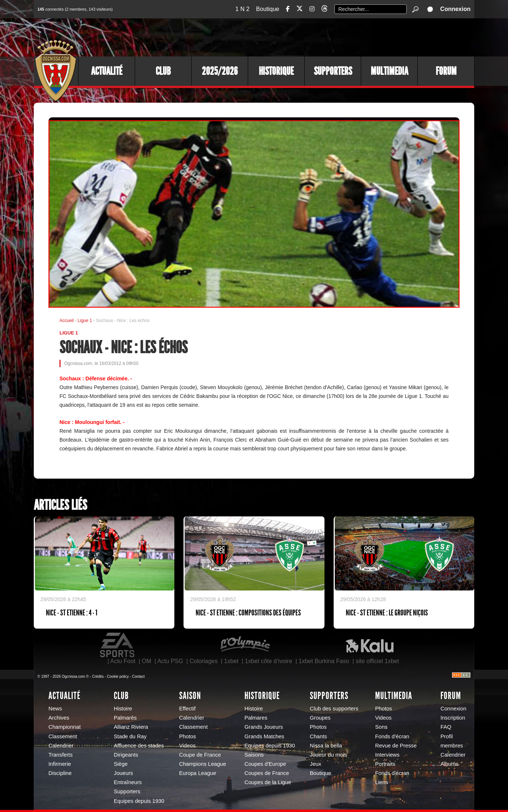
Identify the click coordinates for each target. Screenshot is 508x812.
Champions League (203, 764)
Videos (187, 746)
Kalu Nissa (370, 645)
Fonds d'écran (392, 736)
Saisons (254, 755)
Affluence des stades (139, 746)
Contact (138, 676)
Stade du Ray (130, 736)
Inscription (453, 718)
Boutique (268, 9)
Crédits (98, 676)
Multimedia (389, 71)
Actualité (107, 71)
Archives (59, 718)
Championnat (65, 727)
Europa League (198, 773)
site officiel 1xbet (377, 661)
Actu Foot (123, 661)
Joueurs (123, 773)
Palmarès (125, 718)
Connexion (455, 9)
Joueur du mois (328, 755)
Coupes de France (267, 773)
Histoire (123, 709)
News (55, 709)
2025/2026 (220, 71)
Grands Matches (264, 736)
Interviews (387, 755)
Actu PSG (170, 661)
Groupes (320, 718)
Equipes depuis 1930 (139, 801)
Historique (276, 71)
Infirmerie (60, 764)
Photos (188, 736)
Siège (121, 764)
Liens (382, 782)
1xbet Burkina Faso (324, 661)
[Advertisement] (340, 37)
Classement (63, 736)
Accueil (67, 321)
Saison (190, 696)
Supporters (333, 71)
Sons (381, 727)
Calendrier (61, 746)
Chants (318, 736)
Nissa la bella (326, 746)
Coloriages (203, 661)
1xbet (231, 661)
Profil (447, 736)
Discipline (60, 773)
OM (146, 661)
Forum (446, 71)
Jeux (315, 764)
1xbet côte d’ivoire (268, 661)
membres (452, 746)
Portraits (385, 764)
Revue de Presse (396, 746)
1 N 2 (242, 9)
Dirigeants (126, 755)
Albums (449, 764)
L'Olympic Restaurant (245, 645)
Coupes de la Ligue (268, 782)
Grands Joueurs (264, 727)
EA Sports (118, 645)
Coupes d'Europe (265, 764)
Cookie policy (118, 676)
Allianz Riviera (131, 727)
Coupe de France (200, 755)
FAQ (446, 727)
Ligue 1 (85, 321)
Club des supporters (334, 709)
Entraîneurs (128, 782)
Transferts (61, 755)
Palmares (256, 718)
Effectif (187, 709)
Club (163, 71)
